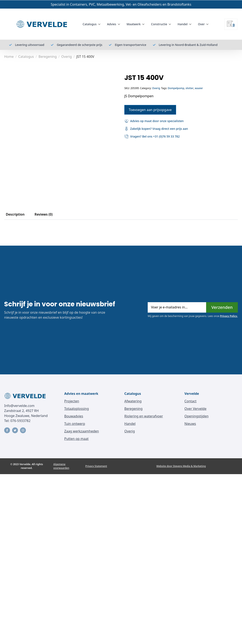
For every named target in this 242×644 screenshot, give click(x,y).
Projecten (72, 401)
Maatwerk (134, 24)
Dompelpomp (176, 88)
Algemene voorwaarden (61, 466)
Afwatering (133, 401)
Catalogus (90, 24)
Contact (190, 401)
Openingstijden (197, 416)
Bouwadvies (74, 416)
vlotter (189, 88)
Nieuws (190, 424)
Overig (67, 57)
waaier (199, 88)
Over (201, 24)
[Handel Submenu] (191, 24)
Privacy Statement (96, 466)
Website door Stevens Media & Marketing (181, 466)
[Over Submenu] (208, 24)
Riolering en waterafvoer (144, 416)
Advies (112, 24)
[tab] (15, 214)
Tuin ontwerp (75, 424)
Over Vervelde (195, 409)
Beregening (47, 57)
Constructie (159, 24)
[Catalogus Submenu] (100, 24)
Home (9, 57)
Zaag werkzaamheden (82, 431)
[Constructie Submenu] (171, 24)
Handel (183, 24)
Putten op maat (76, 439)
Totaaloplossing (77, 409)
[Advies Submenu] (120, 24)
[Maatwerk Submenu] (144, 24)
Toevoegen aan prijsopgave (150, 110)
